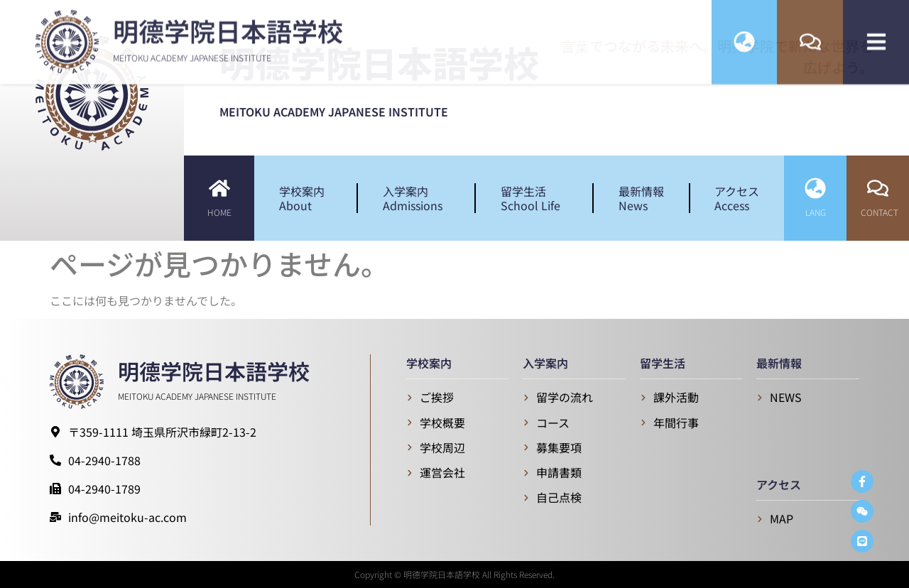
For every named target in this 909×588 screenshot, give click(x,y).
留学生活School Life (534, 198)
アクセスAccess (737, 198)
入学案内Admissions (416, 198)
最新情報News (641, 198)
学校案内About (305, 198)
